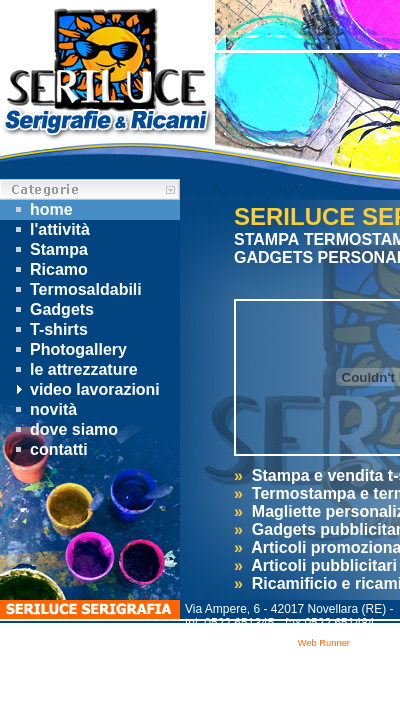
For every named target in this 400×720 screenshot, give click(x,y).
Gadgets (52, 309)
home (41, 209)
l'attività (50, 229)
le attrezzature (74, 369)
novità (43, 409)
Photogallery (68, 349)
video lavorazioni (85, 389)
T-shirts (49, 329)
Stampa (49, 249)
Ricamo (49, 269)
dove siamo (64, 429)
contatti (49, 449)
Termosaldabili (76, 289)
